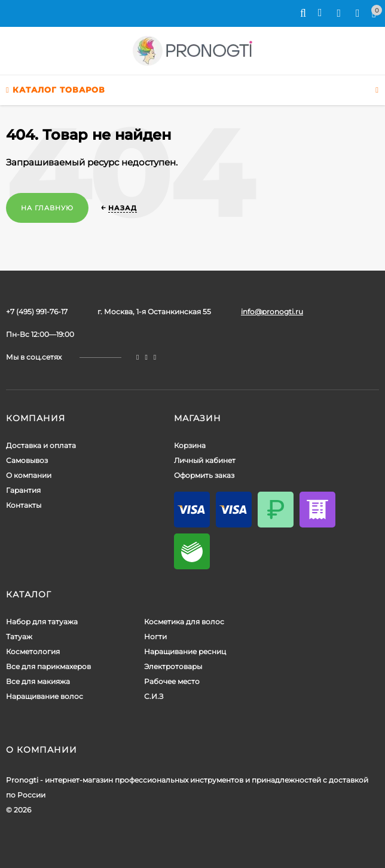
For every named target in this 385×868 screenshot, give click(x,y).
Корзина (190, 445)
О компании (29, 475)
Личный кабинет (205, 460)
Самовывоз (27, 460)
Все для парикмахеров (48, 666)
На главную (47, 208)
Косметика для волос (184, 622)
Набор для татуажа (42, 622)
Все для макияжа (38, 681)
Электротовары (173, 666)
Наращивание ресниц (185, 651)
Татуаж (19, 637)
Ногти (155, 637)
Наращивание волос (45, 696)
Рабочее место (172, 681)
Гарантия (23, 490)
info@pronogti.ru (272, 312)
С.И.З (154, 696)
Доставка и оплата (41, 445)
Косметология (33, 651)
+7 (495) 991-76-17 (37, 312)
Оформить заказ (204, 475)
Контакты (24, 505)
